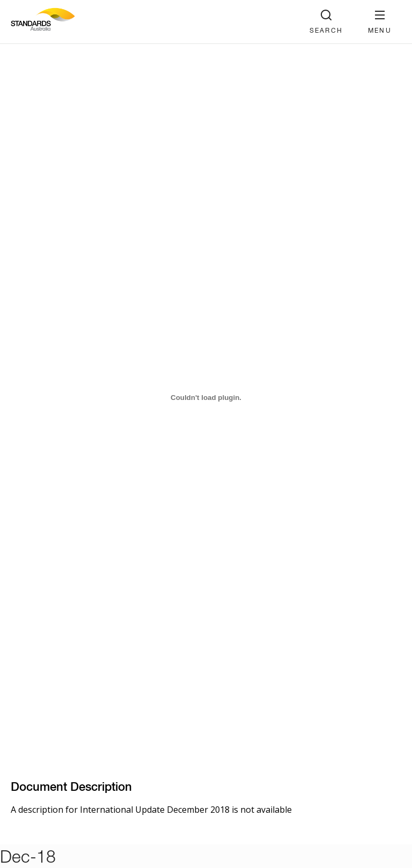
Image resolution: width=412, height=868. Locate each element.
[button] (380, 22)
